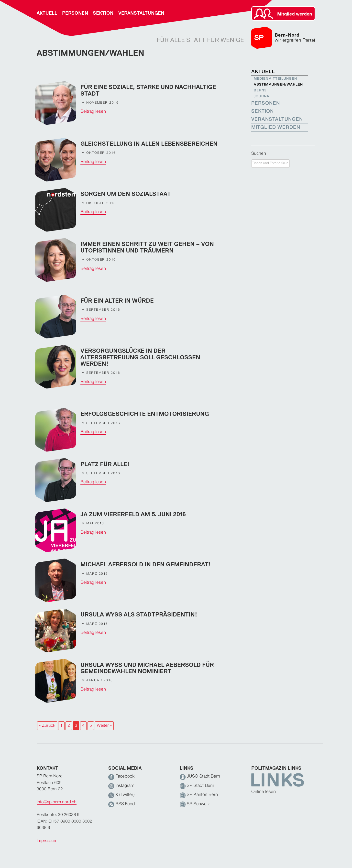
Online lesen (264, 792)
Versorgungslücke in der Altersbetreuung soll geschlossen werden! (140, 357)
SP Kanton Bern (199, 795)
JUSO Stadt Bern (200, 776)
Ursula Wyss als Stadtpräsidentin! (139, 614)
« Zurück (47, 726)
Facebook (121, 776)
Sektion (103, 13)
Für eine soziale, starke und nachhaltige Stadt (148, 90)
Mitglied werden (276, 127)
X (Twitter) (121, 795)
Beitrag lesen (93, 112)
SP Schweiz (195, 804)
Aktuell (47, 13)
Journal (263, 96)
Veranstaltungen (141, 13)
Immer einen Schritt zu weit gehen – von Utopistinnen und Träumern (147, 247)
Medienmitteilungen (275, 79)
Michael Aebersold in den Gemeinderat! (146, 564)
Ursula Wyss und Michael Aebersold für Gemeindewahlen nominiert (147, 668)
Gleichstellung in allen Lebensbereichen (149, 144)
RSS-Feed (122, 804)
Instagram (121, 786)
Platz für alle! (105, 464)
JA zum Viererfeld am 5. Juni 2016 (133, 514)
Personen (75, 13)
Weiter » (104, 726)
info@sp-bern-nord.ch (57, 802)
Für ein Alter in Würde (117, 301)
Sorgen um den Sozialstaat (126, 194)
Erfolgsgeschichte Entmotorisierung (145, 414)
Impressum (47, 841)
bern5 (260, 91)
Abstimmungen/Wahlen (275, 85)
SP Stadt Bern (197, 786)
